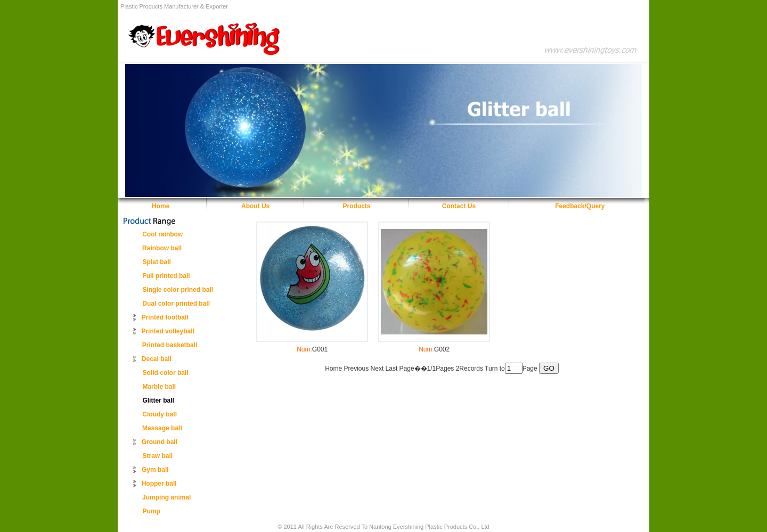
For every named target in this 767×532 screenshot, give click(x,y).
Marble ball (159, 387)
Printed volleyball (168, 331)
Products (357, 206)
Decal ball (157, 359)
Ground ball (160, 442)
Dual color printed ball (176, 304)
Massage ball (162, 428)
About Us (255, 206)
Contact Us (459, 206)
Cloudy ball (160, 414)
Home (161, 206)
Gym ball (155, 470)
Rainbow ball (162, 248)
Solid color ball (166, 373)
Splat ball (157, 262)
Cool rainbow (162, 234)
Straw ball (158, 456)
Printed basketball (170, 345)
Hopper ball (159, 484)
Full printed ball (166, 276)
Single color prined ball (178, 290)
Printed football (165, 317)
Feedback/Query (580, 206)
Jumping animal (166, 497)
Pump (152, 511)
